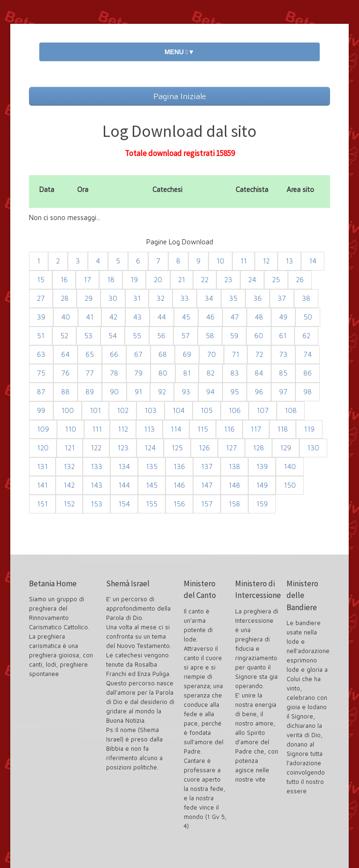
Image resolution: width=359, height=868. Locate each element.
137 (207, 466)
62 (306, 336)
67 (138, 354)
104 (179, 410)
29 (89, 298)
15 (41, 280)
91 (138, 392)
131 (42, 466)
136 (179, 466)
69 (187, 354)
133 (97, 466)
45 (186, 317)
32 (161, 298)
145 (152, 485)
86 (308, 373)
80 (163, 373)
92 (162, 392)
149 (262, 485)
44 (162, 317)
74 (308, 354)
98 (308, 392)
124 (150, 448)
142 (69, 485)
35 (233, 298)
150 (290, 485)
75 (41, 373)
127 (231, 448)
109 (43, 429)
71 (236, 354)
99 (41, 410)
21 (182, 280)
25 (276, 280)
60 (259, 336)
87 (41, 392)
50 (308, 317)
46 (210, 317)
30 (113, 298)
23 (228, 280)
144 (124, 485)
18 (111, 280)
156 (179, 504)
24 (252, 280)
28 (65, 298)
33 (185, 298)
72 (259, 354)
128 (258, 448)
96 (259, 392)
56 (161, 336)
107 (263, 410)
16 (64, 280)
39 (41, 317)
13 (289, 261)
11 (244, 261)
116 (229, 429)
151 (42, 504)
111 (97, 429)
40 (66, 317)
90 (114, 392)
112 (123, 429)
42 (113, 317)
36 (258, 298)
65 (90, 354)
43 (137, 317)
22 (205, 280)
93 (186, 392)
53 (88, 336)
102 (123, 410)
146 (179, 485)
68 (163, 354)
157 (207, 504)
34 (209, 298)
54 (113, 336)
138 (234, 466)
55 (137, 336)
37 (282, 298)
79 (138, 373)
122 (96, 448)
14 (313, 261)
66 (114, 354)
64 (65, 354)
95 (235, 392)
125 (177, 448)
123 (123, 448)
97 (283, 392)
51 (41, 336)
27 (41, 298)
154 (124, 504)
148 (234, 485)
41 (90, 317)
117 (256, 429)
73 (283, 354)
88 (65, 392)
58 (210, 336)
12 (266, 261)
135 (152, 466)
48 (259, 317)
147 (207, 485)
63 (41, 354)
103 (151, 410)
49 (283, 317)
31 (137, 298)
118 (283, 429)
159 (262, 504)
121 (70, 448)
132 (69, 466)
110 (71, 429)
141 (42, 485)
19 (134, 280)
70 (212, 354)
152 (69, 504)
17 (87, 280)
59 (234, 336)
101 (95, 410)
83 (235, 373)
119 (309, 429)
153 (97, 504)
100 (68, 410)
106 (235, 410)
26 (300, 280)
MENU (179, 52)
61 (283, 336)
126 (204, 448)
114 (176, 429)
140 (290, 466)
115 (203, 429)
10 (220, 261)
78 (114, 373)
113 (149, 429)
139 (262, 466)
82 (211, 373)
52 (64, 336)
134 (124, 466)
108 (291, 410)
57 (186, 336)
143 (97, 485)
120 (43, 448)
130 (313, 448)
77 (90, 373)
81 (187, 373)
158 (234, 504)
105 (207, 410)
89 (90, 392)
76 (65, 373)
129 (286, 448)
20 (158, 280)
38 (306, 298)
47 (235, 317)
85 (283, 373)
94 (210, 392)
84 (259, 373)
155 (152, 504)
